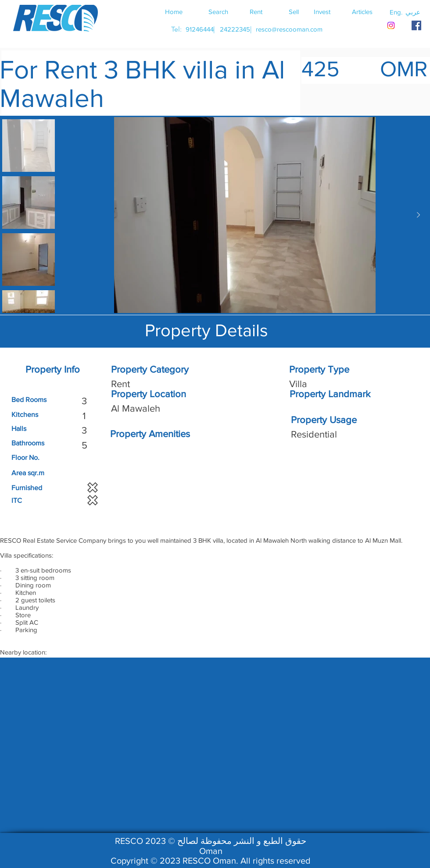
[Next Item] (418, 215)
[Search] (218, 11)
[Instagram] (391, 25)
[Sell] (294, 11)
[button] (413, 12)
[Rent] (256, 11)
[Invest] (322, 11)
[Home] (174, 11)
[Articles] (362, 11)
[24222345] (235, 29)
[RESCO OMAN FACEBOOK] (416, 25)
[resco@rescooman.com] (289, 29)
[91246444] (199, 29)
